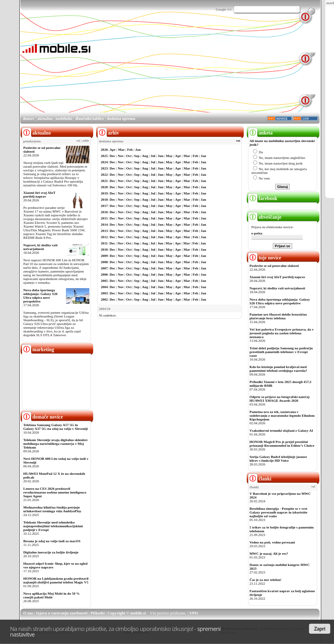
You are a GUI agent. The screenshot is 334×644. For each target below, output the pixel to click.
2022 (104, 175)
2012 (104, 237)
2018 (104, 199)
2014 (104, 224)
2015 (104, 218)
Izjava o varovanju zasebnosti (62, 613)
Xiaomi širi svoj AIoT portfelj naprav (40, 194)
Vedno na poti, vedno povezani (272, 542)
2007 (104, 268)
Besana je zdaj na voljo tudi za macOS (52, 541)
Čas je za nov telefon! (266, 580)
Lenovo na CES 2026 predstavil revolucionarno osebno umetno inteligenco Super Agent (55, 492)
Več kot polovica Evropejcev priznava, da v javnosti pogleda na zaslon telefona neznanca (282, 333)
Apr (113, 150)
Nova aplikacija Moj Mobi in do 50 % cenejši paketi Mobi (52, 595)
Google (221, 9)
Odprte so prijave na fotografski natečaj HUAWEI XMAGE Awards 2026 (280, 399)
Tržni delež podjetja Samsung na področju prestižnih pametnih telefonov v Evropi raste (281, 352)
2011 (104, 243)
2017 (104, 206)
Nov (121, 156)
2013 (104, 231)
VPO (194, 613)
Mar (121, 150)
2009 (104, 256)
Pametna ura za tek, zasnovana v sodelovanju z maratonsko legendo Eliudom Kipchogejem (282, 415)
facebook (263, 198)
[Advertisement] (173, 68)
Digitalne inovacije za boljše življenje (51, 552)
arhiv (86, 141)
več (78, 141)
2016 (104, 212)
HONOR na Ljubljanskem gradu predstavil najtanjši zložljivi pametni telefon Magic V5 (56, 580)
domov (29, 118)
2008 (104, 262)
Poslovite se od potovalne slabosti (274, 266)
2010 (104, 249)
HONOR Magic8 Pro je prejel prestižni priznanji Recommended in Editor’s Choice (282, 444)
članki (260, 479)
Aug (145, 156)
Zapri (320, 629)
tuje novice (265, 258)
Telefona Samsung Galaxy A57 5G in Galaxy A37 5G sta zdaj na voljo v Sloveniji (56, 427)
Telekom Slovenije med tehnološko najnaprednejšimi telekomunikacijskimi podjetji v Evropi (53, 526)
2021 (104, 181)
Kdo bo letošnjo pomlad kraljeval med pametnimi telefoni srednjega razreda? (278, 369)
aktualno (45, 118)
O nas (28, 613)
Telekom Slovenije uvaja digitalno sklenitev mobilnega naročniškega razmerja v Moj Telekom (56, 444)
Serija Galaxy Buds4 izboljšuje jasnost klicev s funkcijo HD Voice (278, 459)
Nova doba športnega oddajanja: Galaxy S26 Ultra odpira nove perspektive (40, 296)
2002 (104, 299)
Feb (130, 150)
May (169, 156)
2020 (104, 187)
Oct (129, 156)
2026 (104, 150)
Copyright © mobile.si (127, 613)
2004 (104, 287)
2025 (104, 156)
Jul (153, 156)
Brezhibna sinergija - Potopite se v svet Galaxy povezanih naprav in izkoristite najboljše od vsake (279, 512)
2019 (104, 193)
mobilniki (64, 118)
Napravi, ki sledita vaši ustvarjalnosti (40, 247)
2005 (104, 281)
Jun (161, 156)
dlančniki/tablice (89, 118)
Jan (138, 150)
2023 (104, 168)
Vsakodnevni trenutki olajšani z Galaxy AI (281, 430)
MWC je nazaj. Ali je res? (269, 553)
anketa (260, 133)
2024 (104, 162)
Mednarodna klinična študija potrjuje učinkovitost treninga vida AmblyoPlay (52, 509)
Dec (112, 156)
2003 (104, 293)
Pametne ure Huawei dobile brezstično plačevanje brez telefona (278, 316)
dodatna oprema (121, 118)
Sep (137, 156)
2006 (104, 274)
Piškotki (97, 613)
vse (238, 141)
